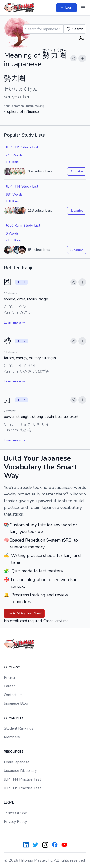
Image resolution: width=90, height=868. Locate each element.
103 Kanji (13, 162)
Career (9, 686)
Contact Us (13, 695)
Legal (9, 803)
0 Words (12, 234)
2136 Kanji (14, 240)
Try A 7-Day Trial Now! (24, 613)
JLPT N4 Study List (22, 186)
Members (12, 737)
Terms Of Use (15, 813)
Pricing (9, 678)
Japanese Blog (16, 703)
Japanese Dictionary (20, 771)
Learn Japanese (17, 762)
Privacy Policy (15, 822)
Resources (14, 752)
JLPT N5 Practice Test (22, 788)
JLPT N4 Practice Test (22, 779)
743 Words (14, 155)
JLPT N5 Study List (22, 147)
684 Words (14, 194)
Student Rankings (19, 728)
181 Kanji (13, 201)
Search (75, 29)
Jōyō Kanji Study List (23, 226)
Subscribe (77, 171)
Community (14, 718)
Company (12, 667)
